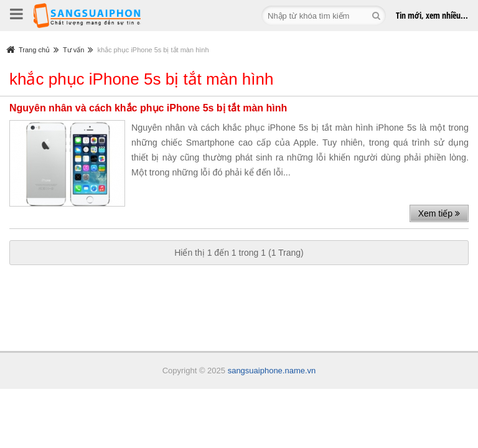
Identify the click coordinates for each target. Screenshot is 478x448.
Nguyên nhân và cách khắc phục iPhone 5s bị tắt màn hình (148, 108)
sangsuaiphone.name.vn (272, 371)
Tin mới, (432, 15)
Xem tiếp (439, 213)
